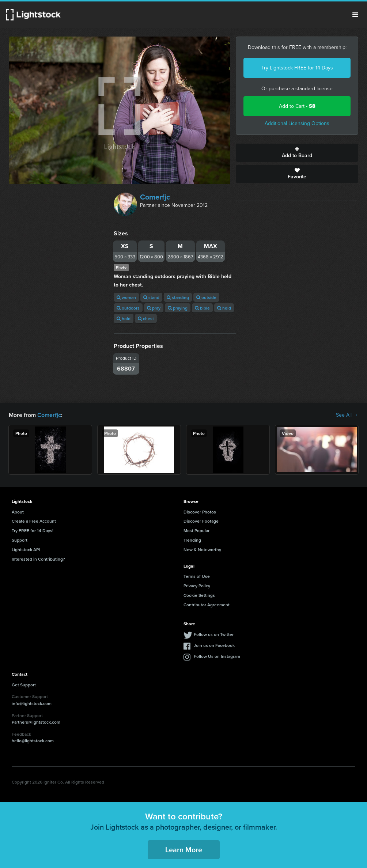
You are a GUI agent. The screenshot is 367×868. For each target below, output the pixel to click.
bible (202, 308)
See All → (347, 415)
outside (206, 297)
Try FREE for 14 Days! (33, 530)
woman (126, 297)
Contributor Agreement (207, 605)
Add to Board (297, 153)
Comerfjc (155, 197)
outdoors (128, 308)
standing (178, 297)
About (18, 512)
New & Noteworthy (202, 549)
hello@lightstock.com (33, 741)
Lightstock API (26, 549)
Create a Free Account (34, 521)
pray (154, 308)
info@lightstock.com (32, 703)
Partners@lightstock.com (36, 722)
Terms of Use (197, 576)
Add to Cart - (297, 106)
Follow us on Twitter (214, 634)
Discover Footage (201, 521)
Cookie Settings (199, 595)
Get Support (24, 685)
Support (20, 540)
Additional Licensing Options (297, 123)
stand (151, 297)
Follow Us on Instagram (217, 656)
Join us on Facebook (214, 645)
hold (124, 319)
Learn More (184, 850)
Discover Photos (200, 512)
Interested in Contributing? (38, 559)
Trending (192, 540)
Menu (355, 15)
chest (146, 319)
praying (178, 308)
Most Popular (196, 530)
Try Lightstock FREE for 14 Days (297, 68)
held (224, 308)
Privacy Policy (197, 586)
